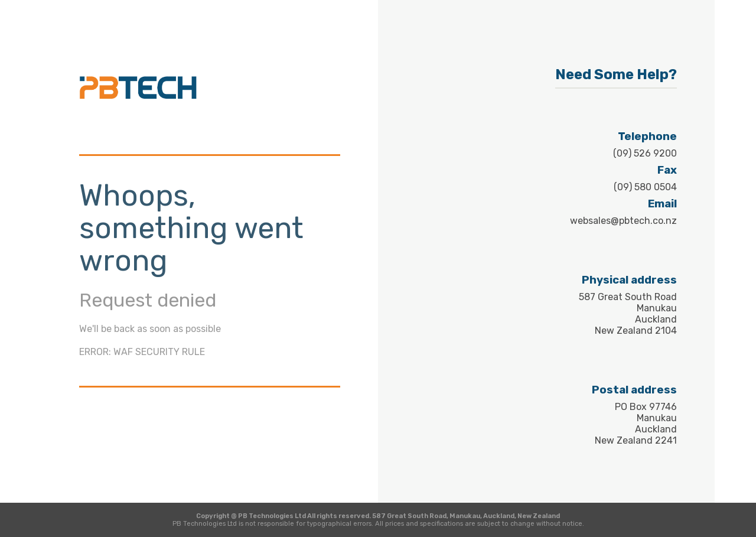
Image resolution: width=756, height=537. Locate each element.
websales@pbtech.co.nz (623, 221)
